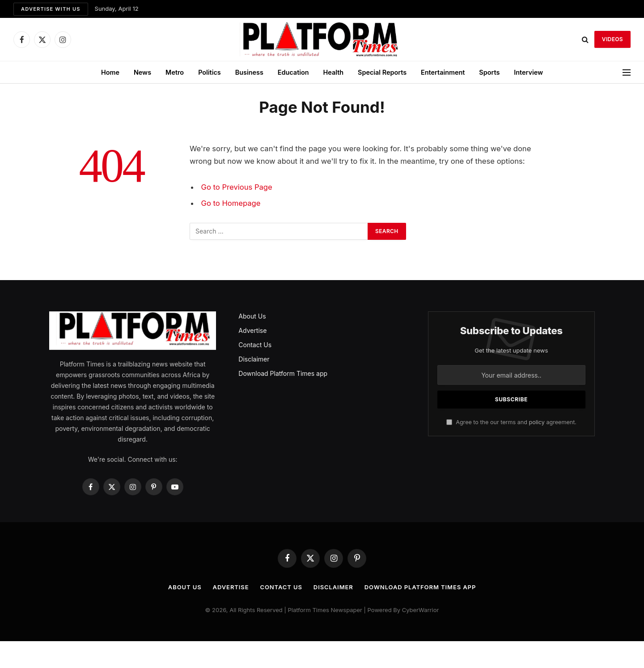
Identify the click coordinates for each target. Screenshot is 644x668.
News (142, 72)
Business (249, 72)
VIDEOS (612, 39)
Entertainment (443, 72)
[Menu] (627, 72)
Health (334, 72)
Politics (210, 72)
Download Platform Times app (283, 373)
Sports (489, 72)
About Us (252, 316)
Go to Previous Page (237, 187)
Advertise (252, 330)
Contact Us (255, 345)
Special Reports (382, 72)
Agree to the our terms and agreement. (511, 422)
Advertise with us (51, 9)
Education (293, 72)
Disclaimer (254, 359)
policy (536, 422)
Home (110, 72)
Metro (175, 72)
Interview (528, 72)
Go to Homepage (231, 203)
